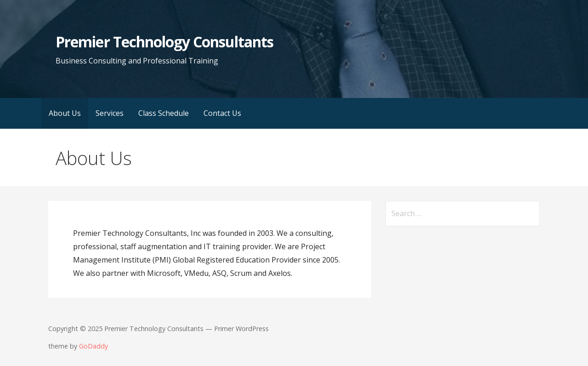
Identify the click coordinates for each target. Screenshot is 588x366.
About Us (65, 113)
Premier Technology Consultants (164, 42)
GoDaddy (93, 346)
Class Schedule (164, 113)
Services (110, 113)
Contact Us (222, 113)
